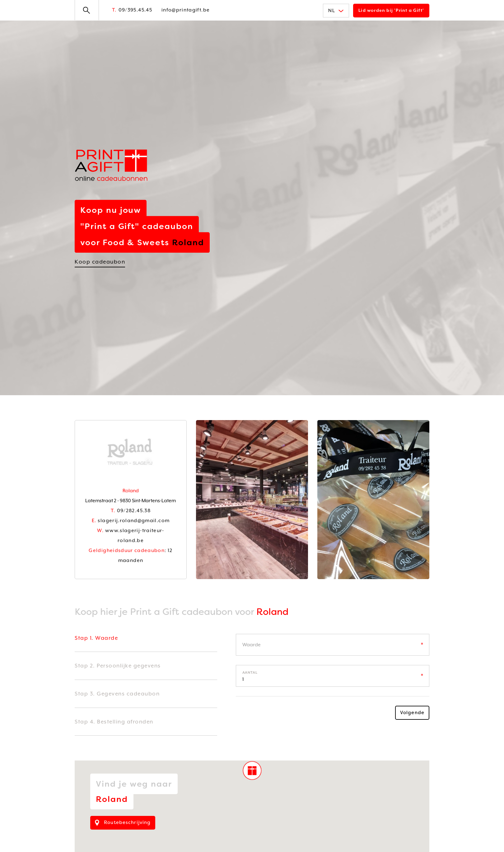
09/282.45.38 (131, 511)
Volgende (412, 713)
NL (336, 11)
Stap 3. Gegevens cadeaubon (117, 694)
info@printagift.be (186, 10)
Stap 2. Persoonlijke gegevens (118, 666)
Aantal (250, 673)
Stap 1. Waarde (96, 638)
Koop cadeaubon (100, 262)
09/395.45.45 (132, 10)
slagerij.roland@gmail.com (131, 521)
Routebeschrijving (123, 823)
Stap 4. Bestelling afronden (114, 722)
